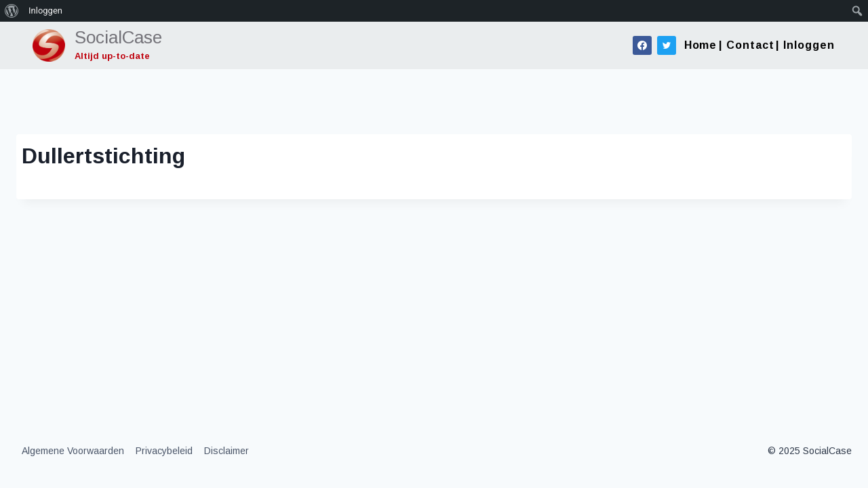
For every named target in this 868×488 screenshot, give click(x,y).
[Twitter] (667, 45)
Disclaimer (226, 451)
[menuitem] (12, 11)
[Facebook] (642, 45)
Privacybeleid (164, 451)
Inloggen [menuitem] (45, 11)
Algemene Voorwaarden (73, 451)
